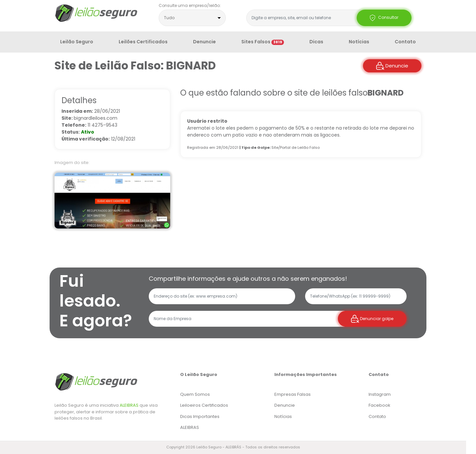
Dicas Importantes (200, 416)
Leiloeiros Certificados (204, 405)
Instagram (380, 394)
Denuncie (204, 42)
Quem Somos (195, 394)
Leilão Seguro (77, 42)
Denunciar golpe (372, 319)
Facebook (379, 405)
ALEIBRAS (129, 405)
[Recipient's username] (247, 319)
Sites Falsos (263, 42)
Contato (405, 42)
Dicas (316, 42)
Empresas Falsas (293, 394)
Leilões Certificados (143, 42)
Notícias (359, 42)
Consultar (384, 18)
